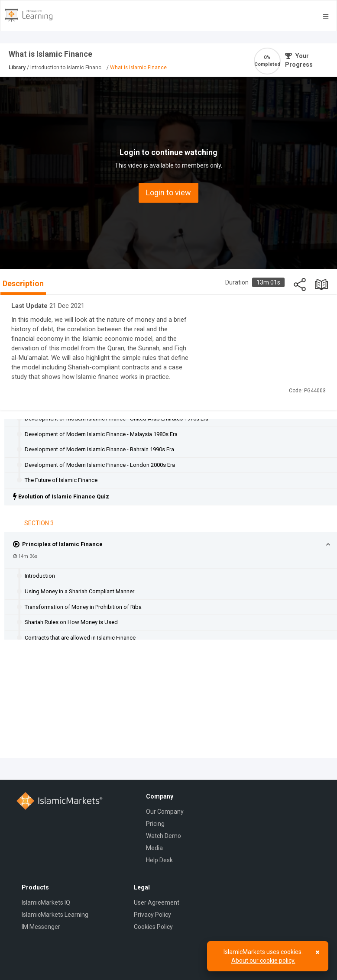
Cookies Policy (153, 927)
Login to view (168, 192)
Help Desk (159, 860)
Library (18, 68)
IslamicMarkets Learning (55, 915)
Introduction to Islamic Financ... (68, 68)
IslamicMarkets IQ (46, 902)
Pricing (155, 824)
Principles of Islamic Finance (58, 544)
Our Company (165, 812)
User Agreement (157, 902)
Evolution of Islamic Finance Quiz (61, 496)
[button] (328, 545)
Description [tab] (23, 283)
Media (154, 848)
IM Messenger (41, 927)
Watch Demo (164, 836)
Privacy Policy (152, 915)
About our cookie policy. (263, 961)
